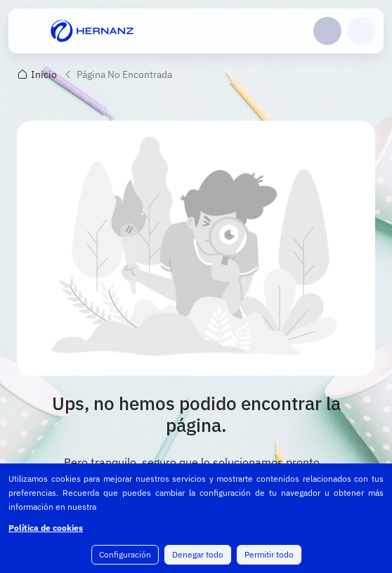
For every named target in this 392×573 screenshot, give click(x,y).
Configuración (125, 554)
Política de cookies (46, 528)
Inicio (44, 74)
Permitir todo (269, 554)
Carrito (361, 31)
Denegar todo (198, 554)
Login (327, 31)
